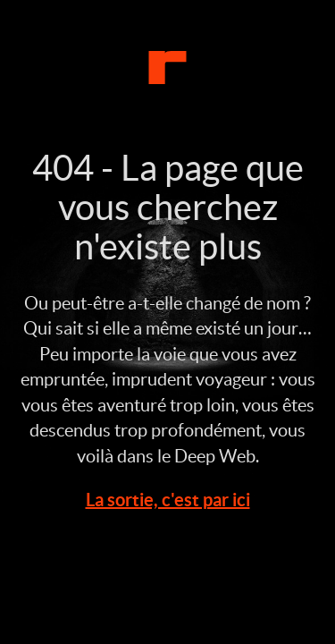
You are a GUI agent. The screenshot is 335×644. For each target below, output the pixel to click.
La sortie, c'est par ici (168, 500)
